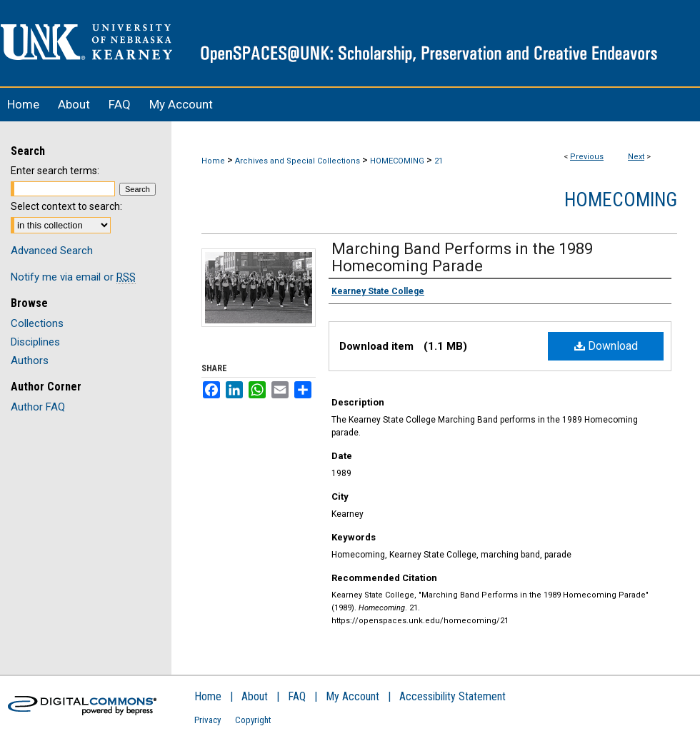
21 (439, 161)
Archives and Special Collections (297, 161)
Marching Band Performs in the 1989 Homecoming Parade (462, 257)
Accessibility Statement (452, 696)
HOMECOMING (397, 161)
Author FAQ (38, 407)
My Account (352, 696)
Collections (37, 323)
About (255, 696)
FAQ (297, 696)
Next (636, 157)
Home (213, 161)
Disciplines (35, 342)
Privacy (207, 720)
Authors (30, 361)
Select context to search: (66, 206)
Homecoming (621, 200)
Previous (587, 157)
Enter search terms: (55, 171)
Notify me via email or (73, 277)
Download (606, 346)
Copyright (253, 720)
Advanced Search (52, 251)
